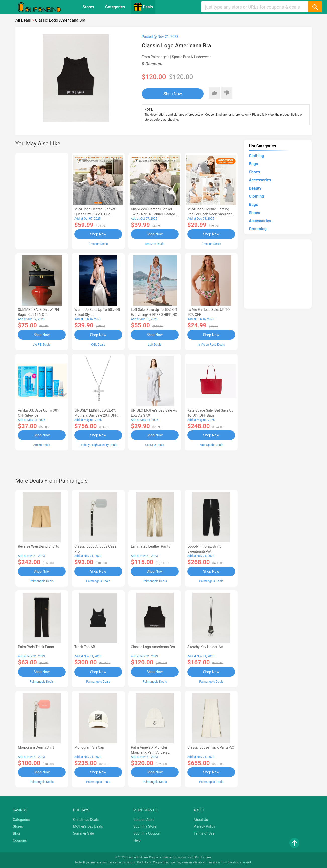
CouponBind (161, 862)
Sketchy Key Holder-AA (205, 647)
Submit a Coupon (147, 833)
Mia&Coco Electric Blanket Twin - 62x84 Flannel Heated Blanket (153, 214)
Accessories (260, 180)
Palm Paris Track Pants (36, 647)
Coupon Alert (144, 820)
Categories (115, 7)
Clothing (256, 156)
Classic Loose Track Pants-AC (211, 747)
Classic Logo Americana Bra (153, 647)
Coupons (20, 840)
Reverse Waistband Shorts (38, 546)
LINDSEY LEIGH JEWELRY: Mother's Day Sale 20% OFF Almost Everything (96, 415)
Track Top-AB (85, 647)
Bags (253, 164)
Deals (143, 7)
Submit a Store (145, 826)
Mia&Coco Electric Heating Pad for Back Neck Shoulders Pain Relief (210, 214)
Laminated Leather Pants (150, 546)
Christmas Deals (86, 820)
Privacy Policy (204, 826)
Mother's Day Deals (88, 826)
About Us (201, 820)
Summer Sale (84, 833)
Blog (16, 833)
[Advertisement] (42, 200)
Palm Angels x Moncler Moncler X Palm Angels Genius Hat (149, 752)
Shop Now (173, 94)
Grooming (258, 229)
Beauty (255, 188)
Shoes (255, 172)
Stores (88, 7)
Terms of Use (204, 833)
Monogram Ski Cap (89, 747)
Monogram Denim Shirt (36, 747)
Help (137, 840)
